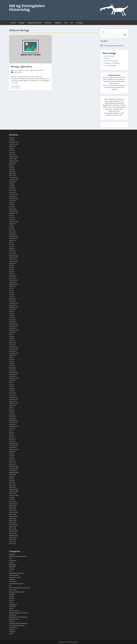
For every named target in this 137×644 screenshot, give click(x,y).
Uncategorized (13, 627)
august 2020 (12, 224)
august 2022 (12, 201)
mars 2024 (12, 171)
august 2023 (12, 182)
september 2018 (14, 261)
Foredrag (12, 569)
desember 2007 (13, 504)
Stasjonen (12, 621)
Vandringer (12, 632)
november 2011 (13, 422)
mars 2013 (12, 391)
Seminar (11, 609)
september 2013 (14, 378)
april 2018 (12, 272)
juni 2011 (12, 431)
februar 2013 (13, 393)
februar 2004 (13, 529)
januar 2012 (12, 418)
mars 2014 (12, 366)
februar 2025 (13, 155)
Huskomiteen (13, 581)
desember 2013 (13, 372)
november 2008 (13, 491)
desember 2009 (13, 466)
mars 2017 (12, 297)
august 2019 (12, 240)
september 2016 (14, 307)
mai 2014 (12, 362)
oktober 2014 (13, 351)
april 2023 (12, 186)
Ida (72, 23)
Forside (13, 23)
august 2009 (12, 475)
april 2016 (12, 316)
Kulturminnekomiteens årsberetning (19, 588)
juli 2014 (11, 357)
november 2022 (13, 194)
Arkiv (10, 558)
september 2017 (14, 284)
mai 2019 (12, 247)
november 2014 (13, 349)
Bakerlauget (12, 565)
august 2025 (12, 146)
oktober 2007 (13, 506)
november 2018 (13, 257)
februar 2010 (13, 462)
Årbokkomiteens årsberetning (18, 556)
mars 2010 (12, 460)
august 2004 (12, 527)
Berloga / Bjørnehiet (22, 67)
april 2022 (12, 205)
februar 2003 (13, 533)
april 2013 (12, 389)
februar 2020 (13, 232)
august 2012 (12, 406)
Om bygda (79, 23)
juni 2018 (12, 267)
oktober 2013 (13, 376)
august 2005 (12, 518)
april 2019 (12, 249)
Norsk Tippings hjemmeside (114, 85)
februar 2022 (13, 209)
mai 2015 (12, 336)
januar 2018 (12, 278)
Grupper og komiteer (35, 23)
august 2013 (12, 380)
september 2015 (14, 330)
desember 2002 (13, 535)
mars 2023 (12, 188)
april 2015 (12, 339)
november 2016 (13, 303)
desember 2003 (13, 531)
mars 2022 (12, 207)
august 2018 (12, 263)
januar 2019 (12, 253)
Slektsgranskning (14, 619)
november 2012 (13, 399)
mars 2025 (12, 152)
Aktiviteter (48, 23)
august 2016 (12, 309)
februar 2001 (13, 539)
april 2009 (12, 481)
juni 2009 (12, 477)
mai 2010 (12, 456)
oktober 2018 (13, 259)
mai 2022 (12, 203)
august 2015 (12, 332)
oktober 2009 (13, 470)
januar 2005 (12, 523)
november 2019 (13, 236)
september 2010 (14, 449)
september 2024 (14, 161)
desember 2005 (13, 516)
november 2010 (13, 445)
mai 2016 (12, 313)
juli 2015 (11, 334)
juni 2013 (12, 385)
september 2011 (14, 426)
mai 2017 (12, 293)
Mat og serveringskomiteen (17, 592)
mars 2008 (12, 500)
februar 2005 (13, 521)
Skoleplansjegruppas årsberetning (19, 613)
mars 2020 (12, 230)
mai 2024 (12, 167)
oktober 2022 (13, 196)
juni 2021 (12, 215)
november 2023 (13, 178)
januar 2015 (12, 345)
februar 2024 (13, 173)
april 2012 (12, 412)
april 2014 (12, 364)
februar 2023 (13, 190)
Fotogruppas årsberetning (16, 573)
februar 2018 (13, 276)
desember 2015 (13, 324)
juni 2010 (12, 454)
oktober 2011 (13, 424)
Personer (12, 600)
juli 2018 (11, 265)
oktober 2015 (13, 328)
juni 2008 (12, 498)
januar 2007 (12, 510)
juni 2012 (12, 410)
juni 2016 (12, 311)
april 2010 (12, 458)
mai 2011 (12, 433)
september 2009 (14, 472)
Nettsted (12, 596)
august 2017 (12, 286)
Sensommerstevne (14, 611)
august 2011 (12, 429)
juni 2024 (12, 165)
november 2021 (13, 211)
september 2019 (14, 238)
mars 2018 (12, 274)
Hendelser (12, 579)
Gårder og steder (18, 72)
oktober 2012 (13, 401)
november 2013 (13, 374)
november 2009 (13, 468)
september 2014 (14, 353)
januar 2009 (12, 487)
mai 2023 (12, 184)
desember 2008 (13, 489)
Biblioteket (12, 567)
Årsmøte (11, 563)
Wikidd (11, 634)
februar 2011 (13, 439)
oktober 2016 (13, 305)
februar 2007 (13, 508)
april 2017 (12, 295)
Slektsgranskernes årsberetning (18, 617)
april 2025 (12, 150)
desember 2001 (13, 537)
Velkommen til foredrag (112, 63)
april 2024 (12, 169)
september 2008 (14, 495)
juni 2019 (12, 244)
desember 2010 (13, 443)
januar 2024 (12, 175)
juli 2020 (11, 226)
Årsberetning (13, 561)
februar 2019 (13, 251)
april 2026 (12, 140)
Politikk (11, 602)
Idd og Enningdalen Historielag (27, 8)
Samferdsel (12, 607)
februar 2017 (13, 299)
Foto (66, 23)
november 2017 (13, 280)
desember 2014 (13, 347)
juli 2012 (11, 408)
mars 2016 (12, 318)
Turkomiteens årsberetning (17, 625)
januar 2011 (12, 441)
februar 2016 (13, 320)
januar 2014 (12, 370)
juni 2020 (12, 228)
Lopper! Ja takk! (109, 56)
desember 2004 (13, 525)
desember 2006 (13, 512)
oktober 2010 (13, 447)
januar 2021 (12, 219)
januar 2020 (12, 234)
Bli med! (107, 58)
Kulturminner (13, 590)
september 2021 (14, 213)
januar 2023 (12, 192)
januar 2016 (12, 322)
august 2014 (12, 355)
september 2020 (14, 221)
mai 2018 (12, 270)
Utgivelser (58, 23)
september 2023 (14, 180)
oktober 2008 (13, 493)
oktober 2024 (13, 159)
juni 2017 (12, 290)
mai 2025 (12, 148)
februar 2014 (13, 368)
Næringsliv (12, 594)
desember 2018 (13, 255)
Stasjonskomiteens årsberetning (18, 623)
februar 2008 (13, 502)
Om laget (22, 23)
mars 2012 (12, 414)
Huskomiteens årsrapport (16, 584)
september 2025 (14, 144)
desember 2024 (13, 157)
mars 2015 (12, 341)
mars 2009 (12, 483)
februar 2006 (13, 514)
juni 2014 (12, 359)
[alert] (114, 46)
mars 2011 (12, 437)
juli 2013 (11, 383)
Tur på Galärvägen (110, 66)
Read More (16, 87)
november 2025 (13, 142)
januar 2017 (12, 301)
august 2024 (12, 163)
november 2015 (13, 326)
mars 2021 (12, 217)
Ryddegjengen (13, 604)
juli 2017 (11, 288)
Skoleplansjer (13, 615)
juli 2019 (11, 242)
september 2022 (14, 198)
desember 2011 (13, 420)
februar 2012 (13, 416)
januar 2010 (12, 464)
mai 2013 (12, 387)
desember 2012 (13, 397)
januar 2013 (12, 395)
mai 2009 (12, 479)
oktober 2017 (13, 282)
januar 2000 (12, 541)
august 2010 (12, 452)
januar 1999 (12, 544)
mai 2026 (12, 138)
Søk (103, 32)
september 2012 (14, 403)
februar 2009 (13, 485)
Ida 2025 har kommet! (111, 61)
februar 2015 (13, 343)
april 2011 (12, 435)
